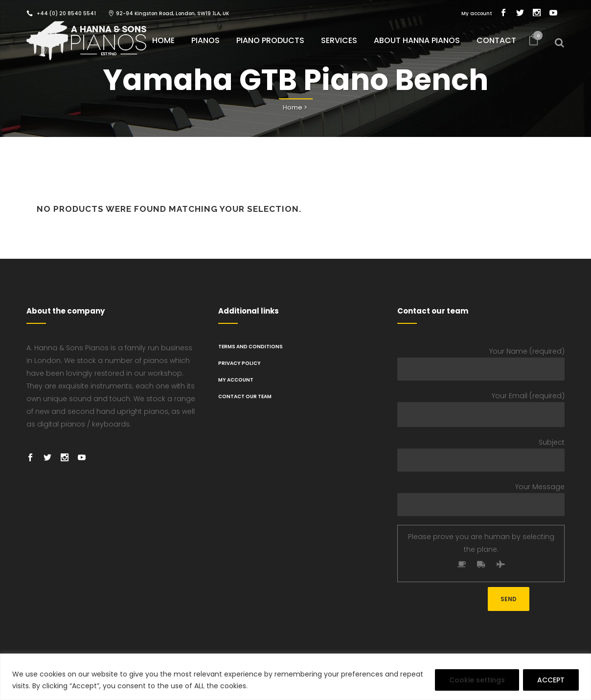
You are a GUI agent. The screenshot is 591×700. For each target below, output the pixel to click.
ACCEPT (551, 680)
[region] (295, 677)
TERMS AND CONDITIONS (250, 347)
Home (293, 107)
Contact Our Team (245, 396)
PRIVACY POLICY (239, 363)
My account (477, 13)
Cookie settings (477, 680)
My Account (236, 380)
